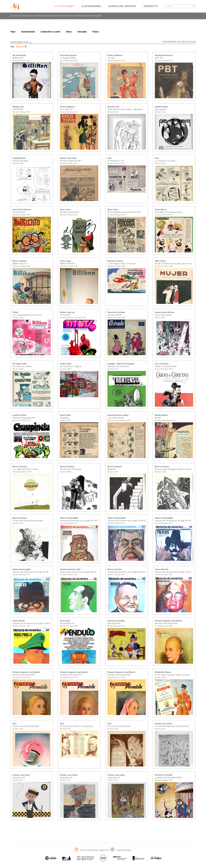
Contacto (151, 6)
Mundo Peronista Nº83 (119, 675)
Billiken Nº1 (18, 58)
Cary (14, 724)
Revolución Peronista (71, 469)
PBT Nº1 (159, 58)
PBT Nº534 (18, 110)
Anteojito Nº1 (19, 212)
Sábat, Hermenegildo (69, 518)
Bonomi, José (113, 107)
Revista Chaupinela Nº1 (24, 418)
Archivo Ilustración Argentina (94, 850)
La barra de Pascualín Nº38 (168, 778)
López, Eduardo (162, 570)
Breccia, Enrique (20, 467)
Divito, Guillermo (115, 56)
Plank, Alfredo (19, 621)
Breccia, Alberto (19, 261)
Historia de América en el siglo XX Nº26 (79, 572)
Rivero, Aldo (65, 415)
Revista (21, 47)
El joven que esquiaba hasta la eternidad (175, 469)
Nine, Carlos (65, 210)
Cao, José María (162, 364)
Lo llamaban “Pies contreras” (122, 264)
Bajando (112, 469)
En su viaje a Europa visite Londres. (172, 675)
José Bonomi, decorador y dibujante (125, 110)
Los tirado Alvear (116, 418)
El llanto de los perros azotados (28, 521)
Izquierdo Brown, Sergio (118, 415)
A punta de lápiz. (21, 161)
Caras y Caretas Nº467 (166, 367)
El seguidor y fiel (116, 161)
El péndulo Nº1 (67, 624)
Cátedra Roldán (124, 850)
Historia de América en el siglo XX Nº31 (32, 624)
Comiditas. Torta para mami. (169, 212)
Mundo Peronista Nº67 (24, 675)
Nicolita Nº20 (114, 624)
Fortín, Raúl (65, 621)
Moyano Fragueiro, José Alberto (169, 621)
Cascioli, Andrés (19, 415)
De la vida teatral (163, 315)
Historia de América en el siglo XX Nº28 (32, 572)
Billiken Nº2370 (67, 264)
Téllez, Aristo (160, 261)
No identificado (19, 56)
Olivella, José (18, 107)
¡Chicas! (111, 58)
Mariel (158, 418)
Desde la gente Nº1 (70, 212)
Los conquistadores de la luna (27, 315)
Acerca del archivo (122, 6)
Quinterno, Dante (115, 261)
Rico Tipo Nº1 (66, 110)
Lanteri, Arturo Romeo (165, 313)
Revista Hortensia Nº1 (118, 367)
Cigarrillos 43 (19, 778)
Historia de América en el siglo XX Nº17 (174, 521)
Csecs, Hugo (65, 261)
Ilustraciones (64, 6)
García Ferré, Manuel (21, 210)
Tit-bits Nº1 (65, 315)
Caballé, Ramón (162, 107)
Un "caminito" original (71, 367)
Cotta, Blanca (161, 210)
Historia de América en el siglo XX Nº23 (174, 572)
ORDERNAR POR (21, 42)
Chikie (15, 313)
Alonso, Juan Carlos (68, 158)
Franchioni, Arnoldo (116, 313)
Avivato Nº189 (114, 315)
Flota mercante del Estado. (26, 726)
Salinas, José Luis (67, 313)
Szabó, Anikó (66, 364)
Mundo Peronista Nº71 (71, 675)
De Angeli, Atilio (20, 364)
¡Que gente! (161, 110)
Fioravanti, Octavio (68, 56)
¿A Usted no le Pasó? (165, 161)
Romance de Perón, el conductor (77, 726)
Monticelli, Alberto (163, 672)
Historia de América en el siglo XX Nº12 (127, 521)
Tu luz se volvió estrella (119, 726)
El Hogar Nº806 (68, 58)
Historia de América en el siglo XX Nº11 (126, 572)
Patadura (64, 418)
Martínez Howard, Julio (70, 570)
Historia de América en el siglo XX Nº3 (79, 521)
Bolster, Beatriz (161, 415)
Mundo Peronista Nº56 (166, 624)
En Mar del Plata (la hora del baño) (172, 726)
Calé (109, 158)
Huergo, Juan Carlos (164, 724)
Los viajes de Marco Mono (25, 469)
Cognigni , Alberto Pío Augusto (121, 364)
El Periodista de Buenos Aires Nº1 (124, 212)
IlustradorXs (91, 6)
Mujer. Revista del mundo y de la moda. (175, 264)
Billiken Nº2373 (20, 264)
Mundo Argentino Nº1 (71, 161)
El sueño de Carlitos (22, 367)
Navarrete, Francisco (164, 56)
